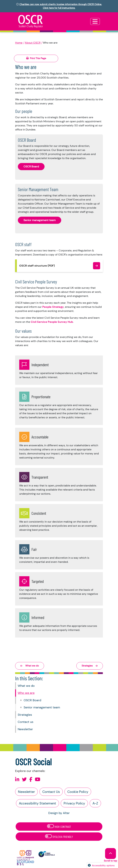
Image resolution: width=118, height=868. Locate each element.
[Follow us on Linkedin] (17, 780)
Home (19, 43)
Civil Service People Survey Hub (52, 322)
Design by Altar (59, 813)
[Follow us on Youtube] (38, 780)
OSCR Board (32, 700)
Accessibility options (103, 865)
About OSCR (33, 43)
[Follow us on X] (24, 780)
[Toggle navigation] (95, 21)
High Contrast (59, 826)
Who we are (26, 693)
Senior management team (42, 707)
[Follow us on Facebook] (31, 780)
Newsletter (25, 729)
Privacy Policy (74, 803)
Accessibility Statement (37, 803)
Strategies (25, 715)
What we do (26, 686)
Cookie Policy (78, 792)
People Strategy (53, 307)
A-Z (95, 803)
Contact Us (51, 792)
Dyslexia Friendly (59, 836)
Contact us (26, 722)
